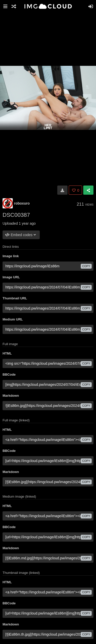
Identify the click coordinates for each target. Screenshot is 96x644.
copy (86, 266)
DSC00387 (16, 215)
